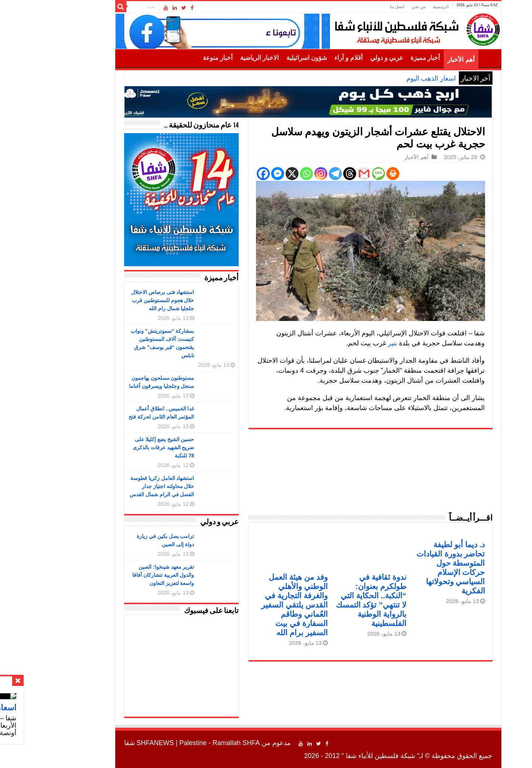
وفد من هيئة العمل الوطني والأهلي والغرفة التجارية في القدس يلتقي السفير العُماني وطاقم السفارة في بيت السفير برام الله (252, 605)
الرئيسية (399, 7)
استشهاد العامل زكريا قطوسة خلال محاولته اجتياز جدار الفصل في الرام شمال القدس (120, 486)
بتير (350, 343)
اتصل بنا (355, 7)
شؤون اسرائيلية (265, 58)
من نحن (376, 7)
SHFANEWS (113, 743)
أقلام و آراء (306, 58)
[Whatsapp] (264, 174)
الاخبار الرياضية (217, 58)
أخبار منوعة (175, 58)
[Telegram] (293, 174)
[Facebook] (221, 174)
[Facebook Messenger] (236, 174)
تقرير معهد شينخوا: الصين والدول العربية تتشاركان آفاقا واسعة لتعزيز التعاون (121, 575)
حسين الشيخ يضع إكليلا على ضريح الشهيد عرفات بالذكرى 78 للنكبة (121, 447)
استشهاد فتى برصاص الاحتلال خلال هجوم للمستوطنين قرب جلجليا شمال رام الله (121, 300)
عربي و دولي (345, 58)
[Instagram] (279, 174)
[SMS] (336, 174)
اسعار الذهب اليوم (389, 78)
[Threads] (308, 174)
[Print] (351, 174)
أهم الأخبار (419, 60)
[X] (250, 174)
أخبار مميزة (383, 58)
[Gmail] (322, 174)
